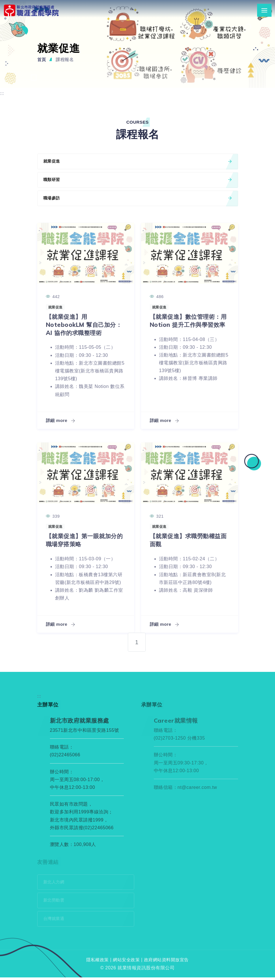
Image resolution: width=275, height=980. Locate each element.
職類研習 (138, 181)
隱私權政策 (95, 963)
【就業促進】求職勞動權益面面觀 (187, 541)
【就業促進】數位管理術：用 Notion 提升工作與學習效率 (187, 326)
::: (2, 93)
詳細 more (61, 422)
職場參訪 (138, 199)
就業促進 (138, 162)
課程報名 (66, 60)
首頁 (42, 60)
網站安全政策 (126, 963)
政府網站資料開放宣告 (168, 963)
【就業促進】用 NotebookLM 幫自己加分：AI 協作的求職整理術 (85, 326)
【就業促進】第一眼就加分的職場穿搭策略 (83, 541)
